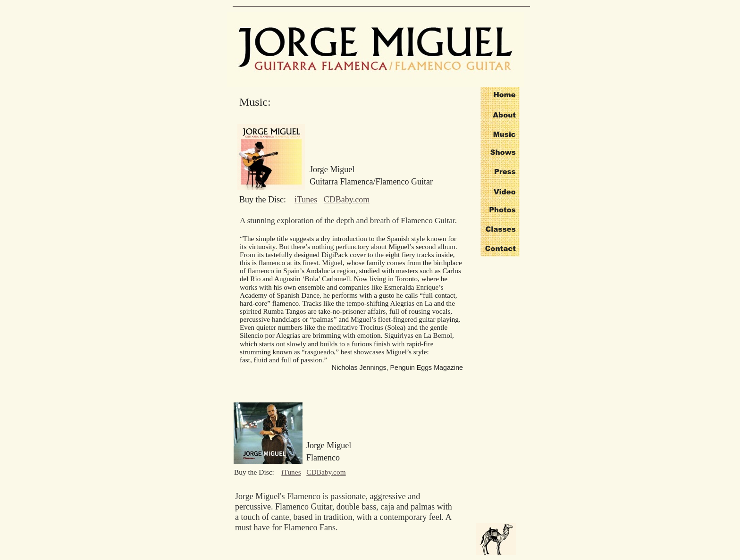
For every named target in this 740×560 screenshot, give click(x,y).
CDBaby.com (347, 200)
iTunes (306, 200)
